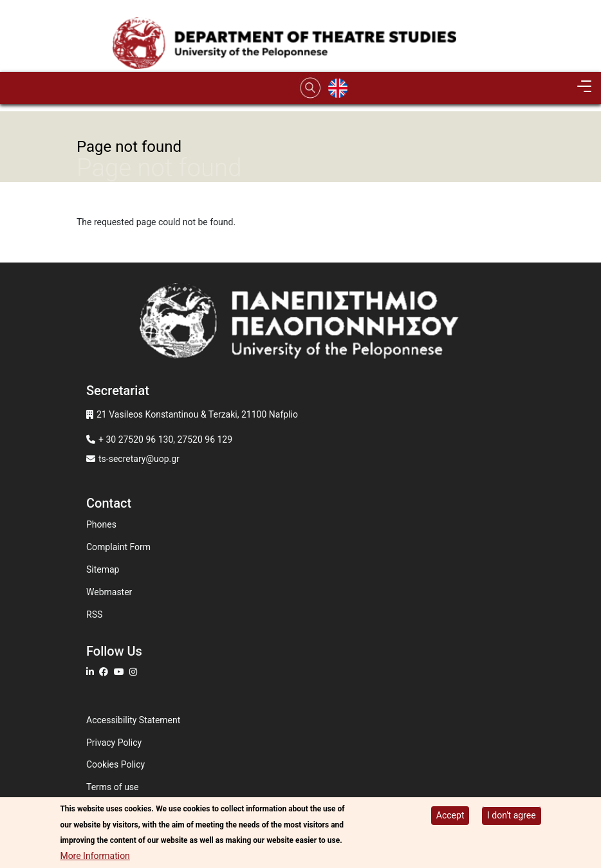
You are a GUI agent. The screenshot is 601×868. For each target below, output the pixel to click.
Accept (450, 817)
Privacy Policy (114, 743)
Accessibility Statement (133, 720)
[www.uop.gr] (300, 325)
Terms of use (113, 787)
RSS (94, 614)
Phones (101, 524)
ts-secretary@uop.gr (139, 459)
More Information (95, 857)
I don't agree (512, 817)
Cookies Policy (116, 764)
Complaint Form (118, 547)
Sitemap (103, 569)
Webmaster (109, 592)
